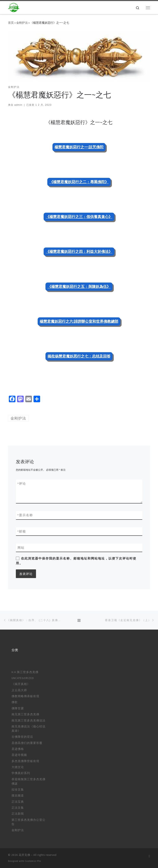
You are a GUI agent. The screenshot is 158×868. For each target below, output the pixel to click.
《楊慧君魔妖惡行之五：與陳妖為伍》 (79, 287)
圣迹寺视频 (19, 755)
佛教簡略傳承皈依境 (25, 696)
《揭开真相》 (21, 684)
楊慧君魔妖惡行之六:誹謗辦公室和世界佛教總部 (79, 321)
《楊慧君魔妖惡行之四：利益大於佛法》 (79, 252)
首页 (11, 23)
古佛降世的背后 (22, 737)
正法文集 (18, 808)
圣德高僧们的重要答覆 (27, 743)
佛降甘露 (18, 708)
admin (18, 105)
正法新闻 (18, 814)
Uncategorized (23, 678)
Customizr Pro (33, 861)
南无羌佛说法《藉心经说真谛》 (28, 729)
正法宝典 (18, 802)
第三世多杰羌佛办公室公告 (28, 822)
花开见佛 (24, 855)
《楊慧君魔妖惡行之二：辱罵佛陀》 (79, 182)
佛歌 (15, 702)
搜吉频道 (18, 796)
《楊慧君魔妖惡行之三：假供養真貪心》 (79, 217)
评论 (22, 484)
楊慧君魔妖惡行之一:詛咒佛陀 (79, 147)
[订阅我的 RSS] (149, 856)
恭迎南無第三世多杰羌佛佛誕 (28, 781)
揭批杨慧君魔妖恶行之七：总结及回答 (79, 356)
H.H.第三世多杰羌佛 (25, 672)
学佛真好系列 (21, 773)
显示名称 (25, 515)
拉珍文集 (18, 790)
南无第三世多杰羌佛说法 (28, 721)
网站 (21, 548)
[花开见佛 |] (14, 7)
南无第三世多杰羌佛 (25, 714)
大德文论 (18, 767)
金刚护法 (22, 23)
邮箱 (22, 531)
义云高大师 (19, 690)
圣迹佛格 (18, 749)
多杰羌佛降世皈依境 (25, 761)
